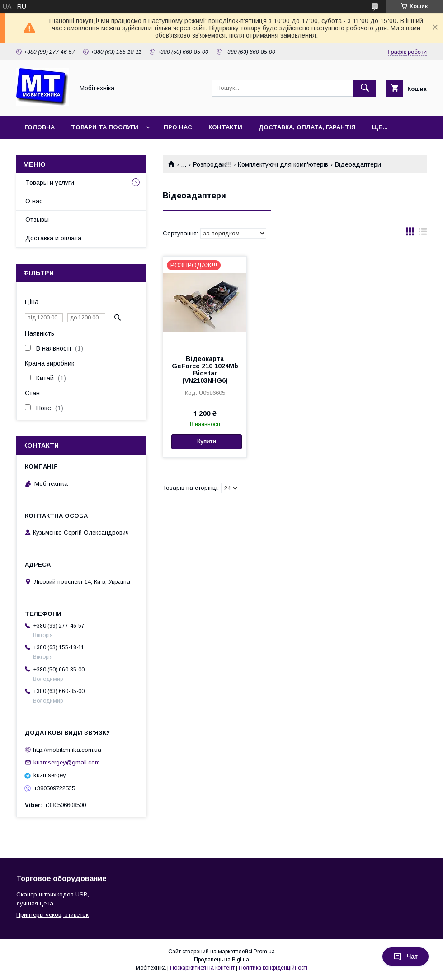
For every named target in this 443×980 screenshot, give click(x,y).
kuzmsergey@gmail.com (67, 762)
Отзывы (37, 220)
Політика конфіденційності (273, 968)
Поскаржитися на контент (202, 968)
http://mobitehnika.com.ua (67, 749)
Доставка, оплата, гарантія (307, 127)
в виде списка (423, 234)
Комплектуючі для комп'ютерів (283, 164)
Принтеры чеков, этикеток (52, 915)
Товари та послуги (105, 127)
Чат (405, 957)
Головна (40, 127)
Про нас (178, 127)
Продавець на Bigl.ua (221, 960)
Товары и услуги (50, 183)
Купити (207, 441)
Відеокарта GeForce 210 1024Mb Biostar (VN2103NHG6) (205, 370)
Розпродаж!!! (212, 164)
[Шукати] (365, 88)
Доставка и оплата (53, 238)
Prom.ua (264, 952)
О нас (34, 201)
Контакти (225, 127)
